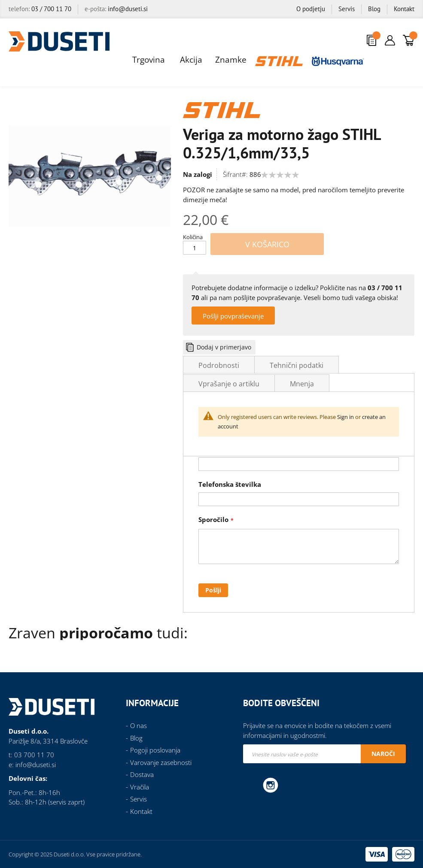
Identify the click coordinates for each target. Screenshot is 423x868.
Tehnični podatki (297, 365)
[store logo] (59, 41)
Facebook (252, 785)
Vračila (140, 787)
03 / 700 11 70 (51, 9)
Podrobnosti (219, 365)
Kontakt (404, 9)
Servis (347, 9)
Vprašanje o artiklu (229, 384)
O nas (138, 725)
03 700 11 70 (34, 755)
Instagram (271, 785)
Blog (374, 9)
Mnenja (302, 384)
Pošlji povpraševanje (233, 316)
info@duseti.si (128, 9)
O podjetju (311, 9)
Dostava (142, 774)
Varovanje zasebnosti (161, 762)
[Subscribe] (383, 754)
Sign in (345, 417)
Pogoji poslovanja (155, 750)
